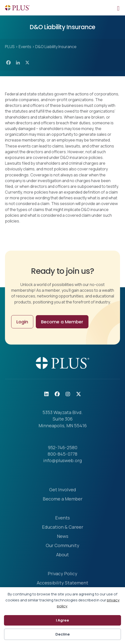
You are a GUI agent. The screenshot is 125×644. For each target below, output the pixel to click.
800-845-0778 (62, 454)
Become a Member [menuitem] (63, 499)
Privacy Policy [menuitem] (62, 574)
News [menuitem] (63, 537)
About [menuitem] (62, 555)
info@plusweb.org (62, 460)
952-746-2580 (63, 447)
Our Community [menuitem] (62, 546)
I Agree (62, 620)
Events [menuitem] (62, 518)
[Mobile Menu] (118, 8)
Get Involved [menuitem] (63, 490)
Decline (63, 634)
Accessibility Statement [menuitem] (62, 583)
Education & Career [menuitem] (63, 527)
